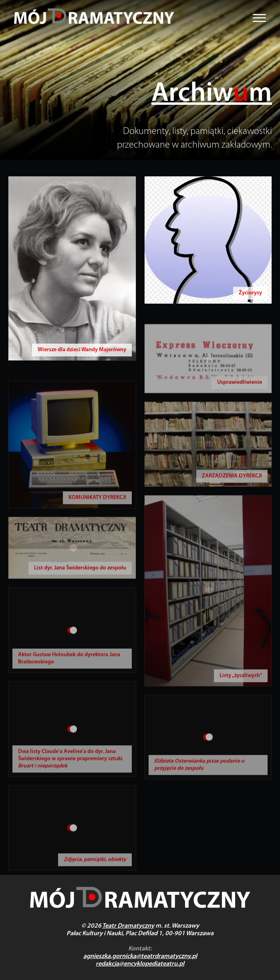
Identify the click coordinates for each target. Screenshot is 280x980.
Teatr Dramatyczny (128, 926)
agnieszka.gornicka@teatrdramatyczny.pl (140, 956)
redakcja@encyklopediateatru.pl (140, 964)
